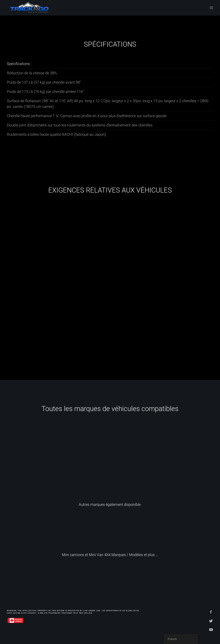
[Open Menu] (211, 8)
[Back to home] (29, 8)
